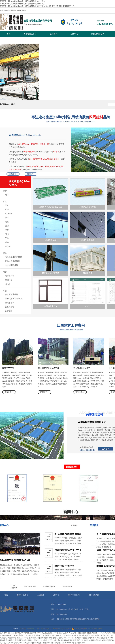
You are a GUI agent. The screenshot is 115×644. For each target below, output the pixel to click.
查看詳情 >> (9, 392)
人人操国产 (38, 635)
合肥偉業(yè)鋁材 (49, 586)
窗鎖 (7, 209)
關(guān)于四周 (98, 34)
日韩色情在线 (88, 633)
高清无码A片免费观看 (8, 638)
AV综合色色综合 (101, 638)
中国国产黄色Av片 (57, 643)
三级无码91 (29, 635)
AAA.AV (59, 635)
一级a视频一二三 (46, 640)
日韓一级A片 (34, 640)
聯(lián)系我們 (94, 595)
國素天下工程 (8, 368)
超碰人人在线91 (64, 633)
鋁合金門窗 (10, 276)
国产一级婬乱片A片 (84, 640)
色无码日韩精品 (77, 633)
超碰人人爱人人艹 (59, 638)
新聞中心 (74, 34)
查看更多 (74, 525)
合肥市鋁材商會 (30, 586)
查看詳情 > (13, 174)
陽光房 (8, 284)
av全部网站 (76, 635)
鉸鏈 (7, 222)
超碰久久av (18, 643)
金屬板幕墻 (10, 303)
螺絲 (7, 242)
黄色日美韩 (10, 640)
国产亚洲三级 (34, 638)
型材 (5, 191)
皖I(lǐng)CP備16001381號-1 (30, 629)
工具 (7, 238)
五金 (5, 201)
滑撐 (7, 218)
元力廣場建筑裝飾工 (82, 368)
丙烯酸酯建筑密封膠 (13, 257)
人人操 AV (9, 643)
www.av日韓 (69, 643)
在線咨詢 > (31, 174)
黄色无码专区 (89, 638)
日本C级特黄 (95, 635)
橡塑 (7, 226)
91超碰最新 (67, 635)
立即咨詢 (106, 449)
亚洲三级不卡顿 (23, 638)
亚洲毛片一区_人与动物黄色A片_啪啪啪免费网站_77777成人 (22, 633)
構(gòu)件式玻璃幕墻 (14, 299)
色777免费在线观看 (16, 635)
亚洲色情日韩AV (51, 633)
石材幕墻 (9, 311)
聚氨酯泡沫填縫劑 (12, 261)
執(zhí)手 (9, 213)
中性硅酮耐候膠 (11, 265)
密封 (7, 230)
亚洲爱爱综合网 (46, 638)
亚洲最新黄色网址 (22, 640)
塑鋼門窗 (9, 280)
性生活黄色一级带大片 (41, 643)
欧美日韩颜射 (80, 643)
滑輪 (7, 205)
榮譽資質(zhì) (72, 467)
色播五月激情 (71, 640)
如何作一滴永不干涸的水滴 (64, 566)
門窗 (5, 272)
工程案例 (53, 34)
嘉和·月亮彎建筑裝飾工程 (48, 368)
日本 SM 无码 (99, 633)
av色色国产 (85, 635)
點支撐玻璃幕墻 (11, 294)
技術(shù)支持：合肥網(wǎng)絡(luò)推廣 (56, 629)
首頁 (9, 34)
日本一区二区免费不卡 (75, 638)
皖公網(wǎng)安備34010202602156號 (87, 629)
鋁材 (7, 195)
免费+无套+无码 (107, 635)
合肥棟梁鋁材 (68, 586)
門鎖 (7, 234)
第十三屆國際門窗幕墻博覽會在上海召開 (15, 560)
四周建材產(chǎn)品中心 (20, 184)
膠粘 (5, 253)
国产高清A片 (28, 643)
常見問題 (94, 525)
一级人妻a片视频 (59, 640)
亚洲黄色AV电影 (49, 635)
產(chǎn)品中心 (30, 34)
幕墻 (5, 291)
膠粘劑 (8, 246)
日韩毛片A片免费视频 (100, 640)
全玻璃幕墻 (10, 307)
